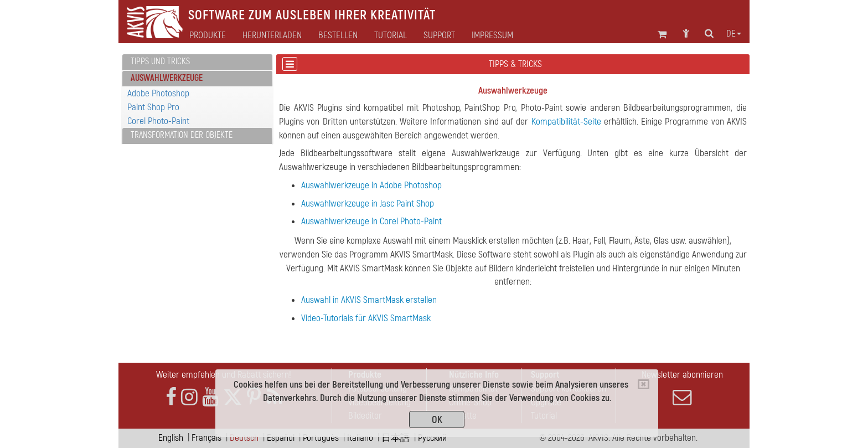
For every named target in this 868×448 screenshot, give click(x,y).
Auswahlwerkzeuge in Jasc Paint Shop (368, 204)
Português (321, 438)
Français (206, 438)
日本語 (396, 438)
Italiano (360, 438)
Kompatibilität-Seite (566, 122)
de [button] (734, 34)
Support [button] (439, 35)
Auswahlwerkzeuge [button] (167, 78)
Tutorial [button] (391, 35)
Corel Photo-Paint (158, 121)
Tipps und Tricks (160, 61)
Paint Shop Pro (153, 107)
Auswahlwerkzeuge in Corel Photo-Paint (371, 221)
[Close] (644, 384)
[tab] (197, 62)
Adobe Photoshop (158, 93)
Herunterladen (272, 35)
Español (281, 438)
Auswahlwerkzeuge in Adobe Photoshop (371, 185)
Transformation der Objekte (182, 135)
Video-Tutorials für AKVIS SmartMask (366, 318)
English (171, 438)
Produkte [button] (208, 35)
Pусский (432, 438)
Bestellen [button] (338, 35)
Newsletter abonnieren (682, 388)
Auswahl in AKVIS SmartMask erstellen (369, 300)
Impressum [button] (492, 35)
